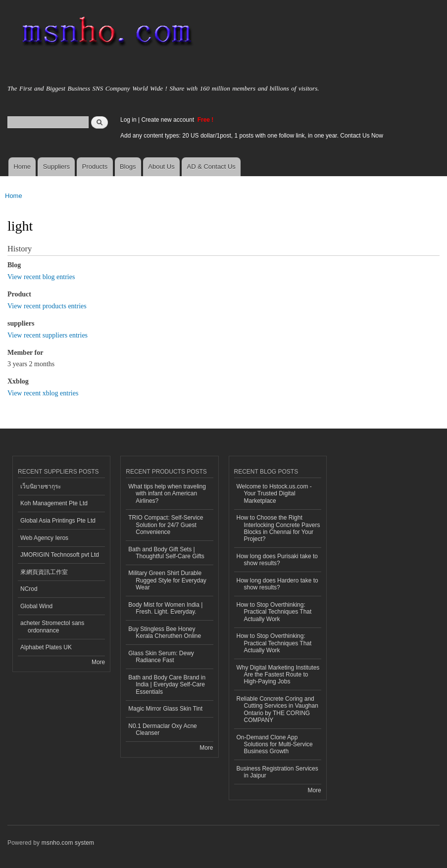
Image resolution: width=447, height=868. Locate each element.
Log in (128, 120)
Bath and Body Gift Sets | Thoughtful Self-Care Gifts (166, 553)
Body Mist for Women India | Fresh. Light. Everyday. (165, 608)
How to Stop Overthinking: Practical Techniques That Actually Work (274, 612)
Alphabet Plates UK (46, 647)
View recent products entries (47, 306)
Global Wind (36, 606)
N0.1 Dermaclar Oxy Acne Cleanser (163, 729)
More (98, 662)
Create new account (168, 120)
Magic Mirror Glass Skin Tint (165, 709)
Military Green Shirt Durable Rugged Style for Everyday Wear (167, 580)
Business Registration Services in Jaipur (277, 772)
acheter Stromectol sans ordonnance (52, 627)
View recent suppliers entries (48, 335)
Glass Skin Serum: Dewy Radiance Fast (161, 657)
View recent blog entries (41, 277)
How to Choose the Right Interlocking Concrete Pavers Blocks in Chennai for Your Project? (278, 528)
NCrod (29, 589)
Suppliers (56, 167)
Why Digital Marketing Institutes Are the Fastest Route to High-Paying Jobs (278, 675)
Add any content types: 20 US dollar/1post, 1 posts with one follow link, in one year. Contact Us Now (252, 136)
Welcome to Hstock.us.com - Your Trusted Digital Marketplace (274, 494)
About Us (161, 167)
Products (95, 167)
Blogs (128, 167)
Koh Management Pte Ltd (54, 503)
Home (22, 167)
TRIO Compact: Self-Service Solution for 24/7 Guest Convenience (166, 525)
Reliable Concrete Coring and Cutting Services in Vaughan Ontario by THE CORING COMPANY (277, 709)
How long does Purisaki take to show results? (277, 560)
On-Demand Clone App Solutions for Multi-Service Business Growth (275, 745)
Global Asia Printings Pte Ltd (58, 521)
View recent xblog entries (43, 393)
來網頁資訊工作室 (44, 572)
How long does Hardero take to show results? (277, 584)
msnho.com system (68, 843)
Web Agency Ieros (44, 538)
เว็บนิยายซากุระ (41, 486)
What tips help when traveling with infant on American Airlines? (167, 494)
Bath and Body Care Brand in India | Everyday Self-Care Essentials (167, 685)
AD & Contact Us (211, 167)
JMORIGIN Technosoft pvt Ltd (60, 555)
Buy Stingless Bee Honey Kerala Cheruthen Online (165, 632)
